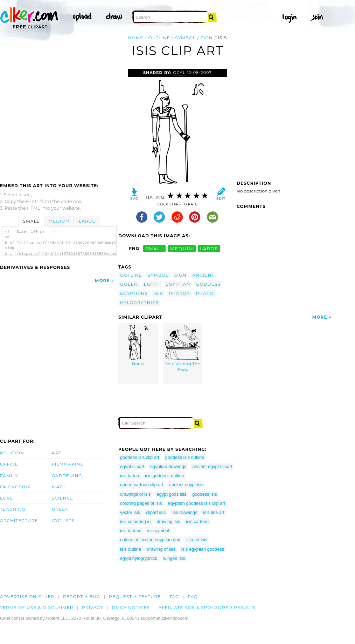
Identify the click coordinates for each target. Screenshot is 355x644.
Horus (138, 346)
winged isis (174, 558)
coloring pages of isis (141, 503)
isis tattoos (131, 531)
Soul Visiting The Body (183, 349)
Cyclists (63, 520)
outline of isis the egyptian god (150, 540)
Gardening (67, 476)
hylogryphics (139, 302)
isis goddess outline (165, 476)
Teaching (13, 509)
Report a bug (82, 596)
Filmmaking (68, 464)
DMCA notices (131, 607)
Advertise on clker (27, 596)
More (102, 281)
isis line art (214, 512)
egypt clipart (132, 466)
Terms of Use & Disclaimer (37, 607)
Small (31, 221)
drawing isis (169, 521)
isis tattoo (130, 476)
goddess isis (204, 494)
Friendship (15, 487)
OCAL (179, 73)
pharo (205, 293)
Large (87, 221)
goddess (208, 284)
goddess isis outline (185, 457)
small (154, 248)
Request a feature (135, 596)
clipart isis (156, 512)
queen (129, 284)
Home (136, 38)
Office (9, 464)
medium (182, 248)
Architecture (19, 520)
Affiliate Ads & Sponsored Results (207, 607)
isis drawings (184, 512)
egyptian (178, 284)
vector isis (130, 512)
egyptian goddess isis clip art (197, 503)
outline (159, 38)
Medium (59, 221)
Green (60, 509)
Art (57, 453)
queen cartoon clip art (142, 485)
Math (59, 487)
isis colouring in (135, 521)
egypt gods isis (171, 494)
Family (9, 476)
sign (207, 38)
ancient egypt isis (186, 485)
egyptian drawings (168, 466)
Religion (12, 453)
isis (158, 293)
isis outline (131, 549)
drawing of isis (161, 549)
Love (6, 498)
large (209, 248)
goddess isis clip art (140, 457)
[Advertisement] (59, 122)
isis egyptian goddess (203, 549)
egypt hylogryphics (139, 558)
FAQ (193, 596)
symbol (185, 38)
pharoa (179, 293)
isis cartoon (197, 521)
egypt (152, 284)
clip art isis (197, 540)
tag (174, 596)
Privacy (93, 607)
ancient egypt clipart (212, 466)
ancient (203, 275)
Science (62, 498)
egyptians (134, 293)
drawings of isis (135, 494)
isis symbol (158, 531)
